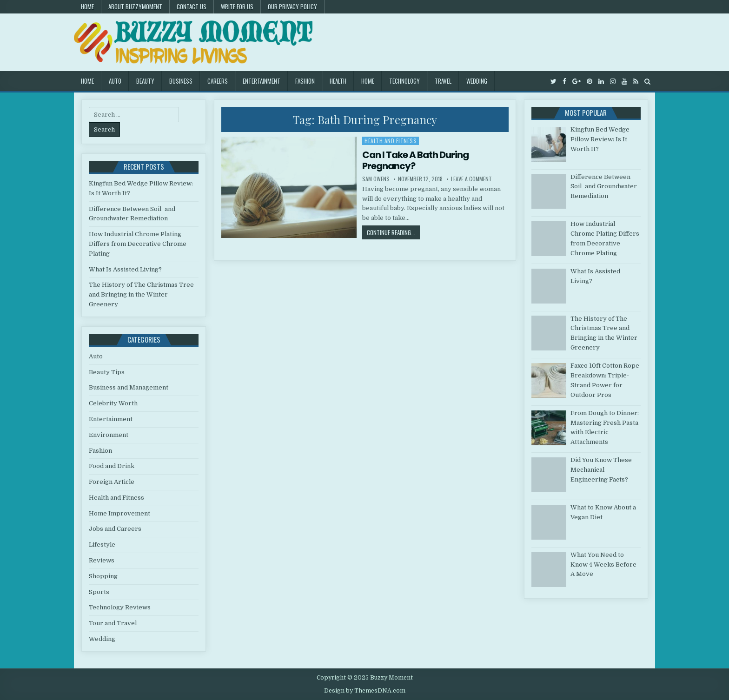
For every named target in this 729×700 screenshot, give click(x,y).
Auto (115, 81)
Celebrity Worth (113, 403)
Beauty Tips (107, 372)
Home (87, 7)
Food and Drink (112, 466)
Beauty (145, 81)
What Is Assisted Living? (125, 269)
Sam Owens (376, 179)
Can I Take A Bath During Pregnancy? (415, 160)
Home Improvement (119, 513)
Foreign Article (112, 482)
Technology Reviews (120, 607)
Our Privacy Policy (292, 7)
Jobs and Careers (115, 529)
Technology (404, 81)
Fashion (305, 81)
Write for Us (237, 7)
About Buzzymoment (135, 7)
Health (338, 81)
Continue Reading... (393, 232)
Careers (218, 81)
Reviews (102, 560)
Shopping (103, 576)
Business (181, 81)
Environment (109, 435)
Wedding (477, 81)
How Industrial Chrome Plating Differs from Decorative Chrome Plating (138, 244)
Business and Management (129, 387)
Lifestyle (102, 545)
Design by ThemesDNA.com (365, 691)
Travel (443, 81)
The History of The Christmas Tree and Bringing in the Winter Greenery (141, 294)
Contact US (192, 7)
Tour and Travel (113, 623)
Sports (99, 592)
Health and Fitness (391, 141)
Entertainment (262, 81)
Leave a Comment (471, 179)
